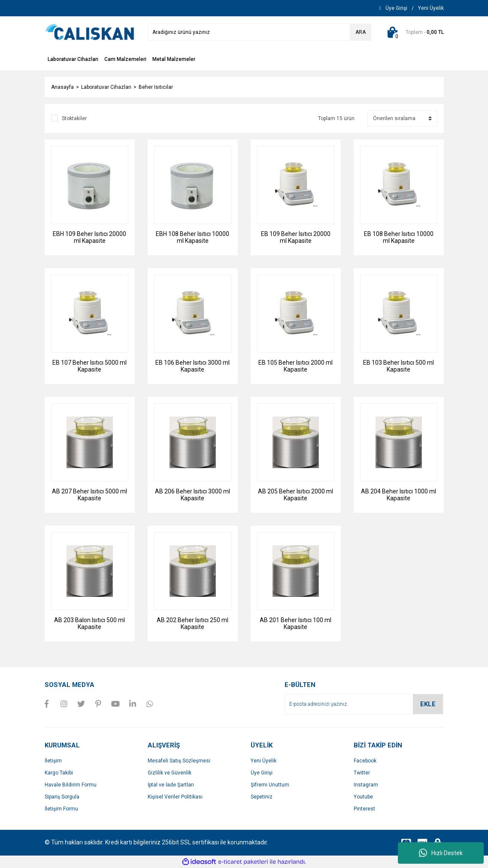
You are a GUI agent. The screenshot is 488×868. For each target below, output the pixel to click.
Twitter (362, 773)
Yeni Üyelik (264, 761)
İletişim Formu (61, 809)
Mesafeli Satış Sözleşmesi (179, 761)
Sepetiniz (262, 797)
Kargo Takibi (59, 773)
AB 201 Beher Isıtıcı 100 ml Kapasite (296, 623)
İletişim (53, 761)
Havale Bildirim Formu (71, 785)
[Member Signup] (431, 8)
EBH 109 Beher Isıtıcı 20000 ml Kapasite (89, 237)
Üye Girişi (262, 773)
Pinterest (364, 809)
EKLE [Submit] (428, 704)
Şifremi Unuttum (270, 785)
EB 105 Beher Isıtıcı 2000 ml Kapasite (296, 366)
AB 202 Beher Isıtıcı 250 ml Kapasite (192, 623)
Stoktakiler (74, 118)
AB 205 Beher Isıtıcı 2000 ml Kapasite (296, 495)
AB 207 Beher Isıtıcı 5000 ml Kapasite (89, 495)
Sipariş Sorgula (62, 797)
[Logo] (90, 32)
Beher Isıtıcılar (156, 87)
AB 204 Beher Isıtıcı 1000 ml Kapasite (399, 495)
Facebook (365, 761)
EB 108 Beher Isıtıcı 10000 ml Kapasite (399, 237)
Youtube (363, 797)
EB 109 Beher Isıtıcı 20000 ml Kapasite (296, 237)
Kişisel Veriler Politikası (175, 797)
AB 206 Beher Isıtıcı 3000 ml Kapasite (192, 495)
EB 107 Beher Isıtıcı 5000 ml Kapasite (89, 366)
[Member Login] (396, 8)
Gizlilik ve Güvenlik (170, 773)
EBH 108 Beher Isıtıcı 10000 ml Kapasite (192, 237)
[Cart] (414, 32)
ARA (361, 32)
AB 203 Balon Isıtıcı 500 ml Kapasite (89, 623)
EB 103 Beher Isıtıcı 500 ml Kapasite (399, 366)
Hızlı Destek (441, 853)
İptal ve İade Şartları (171, 785)
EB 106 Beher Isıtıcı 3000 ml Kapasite (192, 366)
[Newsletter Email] (364, 704)
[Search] (259, 32)
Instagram (366, 785)
